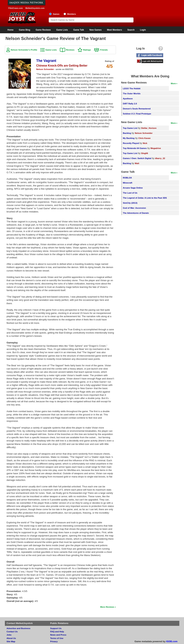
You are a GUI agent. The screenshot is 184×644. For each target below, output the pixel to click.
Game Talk (79, 30)
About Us (11, 638)
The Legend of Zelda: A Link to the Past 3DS (145, 198)
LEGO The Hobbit (132, 88)
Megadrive (156, 148)
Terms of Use (57, 638)
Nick (145, 143)
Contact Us (12, 631)
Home (11, 30)
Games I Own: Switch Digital (137, 158)
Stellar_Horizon (149, 128)
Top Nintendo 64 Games (135, 148)
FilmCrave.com (16, 8)
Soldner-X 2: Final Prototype (137, 114)
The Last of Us (130, 193)
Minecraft (128, 183)
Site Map (11, 641)
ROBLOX (127, 178)
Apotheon (128, 98)
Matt (137, 163)
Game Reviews (43, 30)
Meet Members (114, 30)
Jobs (9, 635)
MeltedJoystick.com (35, 8)
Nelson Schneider (45, 69)
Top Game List (130, 128)
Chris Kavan (144, 138)
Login (143, 30)
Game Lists (62, 30)
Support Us (56, 628)
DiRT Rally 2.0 (130, 104)
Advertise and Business (19, 628)
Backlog (127, 133)
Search (131, 30)
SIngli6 (144, 153)
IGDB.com (172, 641)
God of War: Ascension (134, 208)
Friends (104, 50)
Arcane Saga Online (133, 188)
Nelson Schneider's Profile (24, 50)
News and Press (58, 635)
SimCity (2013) (130, 203)
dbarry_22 (160, 158)
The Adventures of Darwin (136, 213)
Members (72, 14)
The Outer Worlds (132, 93)
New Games (95, 30)
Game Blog (25, 30)
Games (56, 14)
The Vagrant (46, 61)
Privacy (54, 641)
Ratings (87, 50)
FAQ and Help (57, 631)
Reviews (70, 50)
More (173, 83)
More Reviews (107, 607)
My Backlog (129, 138)
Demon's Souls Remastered (137, 109)
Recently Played (131, 143)
